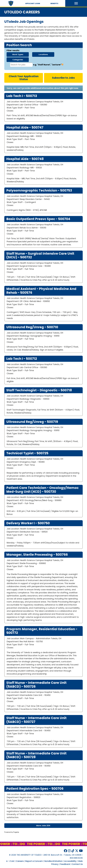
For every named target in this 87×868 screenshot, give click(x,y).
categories (18, 60)
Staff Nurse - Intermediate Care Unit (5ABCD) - (36, 685)
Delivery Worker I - (28, 523)
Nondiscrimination (53, 861)
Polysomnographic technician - (39, 191)
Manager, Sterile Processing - (37, 555)
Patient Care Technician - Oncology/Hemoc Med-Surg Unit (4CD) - (42, 490)
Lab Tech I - (22, 96)
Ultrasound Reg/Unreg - (32, 327)
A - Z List (10, 861)
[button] (76, 3)
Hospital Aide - (25, 128)
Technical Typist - (27, 453)
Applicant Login (33, 3)
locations (43, 54)
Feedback (65, 864)
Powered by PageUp (12, 832)
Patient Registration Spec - (35, 789)
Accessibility (70, 861)
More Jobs (43, 826)
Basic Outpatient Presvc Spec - (38, 219)
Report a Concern (34, 861)
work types (18, 54)
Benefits (54, 3)
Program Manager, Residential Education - (42, 631)
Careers (20, 861)
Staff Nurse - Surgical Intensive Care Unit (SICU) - (40, 255)
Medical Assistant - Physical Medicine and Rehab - (41, 291)
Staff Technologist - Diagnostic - (39, 390)
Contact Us (77, 864)
